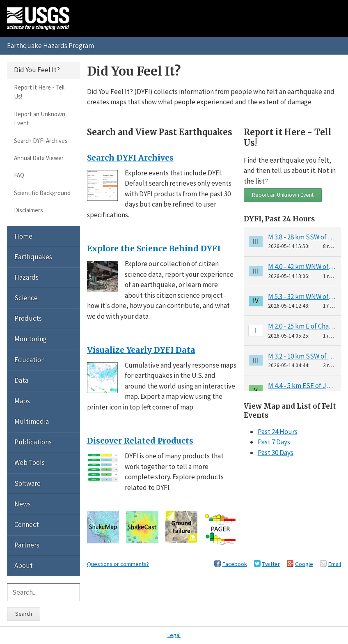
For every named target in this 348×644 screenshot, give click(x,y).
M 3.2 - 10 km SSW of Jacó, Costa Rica (302, 356)
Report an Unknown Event (283, 195)
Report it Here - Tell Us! (39, 92)
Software (27, 483)
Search (24, 614)
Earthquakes (33, 257)
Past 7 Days (274, 442)
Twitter (271, 564)
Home (23, 236)
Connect (27, 524)
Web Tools (30, 462)
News (23, 504)
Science (26, 298)
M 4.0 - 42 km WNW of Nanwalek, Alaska (302, 267)
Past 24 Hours (278, 432)
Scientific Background (42, 193)
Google (304, 564)
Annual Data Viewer (39, 158)
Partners (27, 545)
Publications (33, 442)
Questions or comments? (118, 564)
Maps (22, 401)
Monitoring (31, 339)
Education (30, 360)
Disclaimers (29, 210)
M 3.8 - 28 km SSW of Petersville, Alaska (302, 237)
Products (28, 318)
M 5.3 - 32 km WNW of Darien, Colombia (302, 297)
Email (335, 564)
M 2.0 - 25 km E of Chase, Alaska (302, 326)
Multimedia (32, 421)
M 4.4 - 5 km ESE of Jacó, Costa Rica (302, 386)
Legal (174, 635)
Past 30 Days (276, 453)
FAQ (19, 175)
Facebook (235, 564)
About (24, 566)
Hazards (26, 277)
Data (21, 380)
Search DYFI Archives (41, 141)
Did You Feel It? (37, 70)
